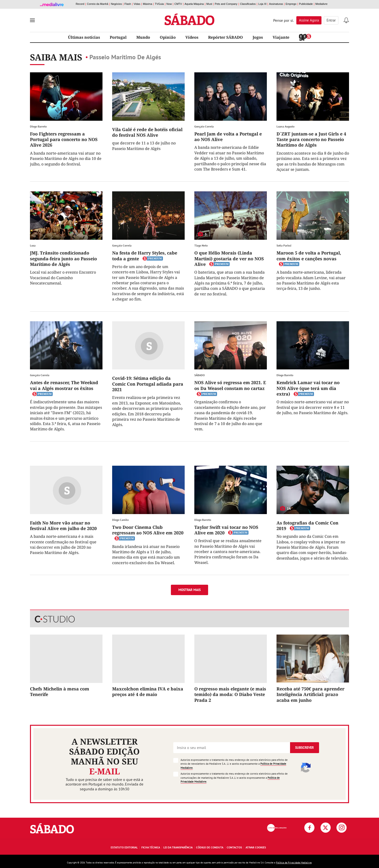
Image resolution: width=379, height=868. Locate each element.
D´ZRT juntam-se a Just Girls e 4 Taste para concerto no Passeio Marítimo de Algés (311, 139)
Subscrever (304, 748)
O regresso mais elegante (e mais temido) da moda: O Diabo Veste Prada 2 (230, 694)
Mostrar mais (189, 590)
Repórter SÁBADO (226, 37)
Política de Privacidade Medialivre (294, 863)
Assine (309, 20)
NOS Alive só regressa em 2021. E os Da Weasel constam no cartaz (230, 385)
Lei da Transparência (178, 847)
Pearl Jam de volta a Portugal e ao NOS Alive (228, 137)
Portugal (118, 37)
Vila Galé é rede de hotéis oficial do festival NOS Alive (147, 132)
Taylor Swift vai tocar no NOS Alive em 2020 (226, 530)
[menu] (32, 20)
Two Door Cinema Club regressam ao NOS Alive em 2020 (148, 530)
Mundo (143, 37)
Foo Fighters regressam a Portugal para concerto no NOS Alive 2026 (64, 139)
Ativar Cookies (256, 847)
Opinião (168, 37)
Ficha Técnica (151, 847)
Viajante (281, 37)
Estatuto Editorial (124, 847)
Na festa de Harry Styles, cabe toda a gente (145, 256)
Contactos (234, 847)
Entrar (331, 20)
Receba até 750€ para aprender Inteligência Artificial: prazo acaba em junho (310, 694)
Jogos (258, 37)
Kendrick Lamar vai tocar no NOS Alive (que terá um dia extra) (308, 388)
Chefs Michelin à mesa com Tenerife (60, 692)
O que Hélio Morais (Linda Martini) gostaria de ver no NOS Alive (229, 258)
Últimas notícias (84, 37)
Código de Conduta (210, 847)
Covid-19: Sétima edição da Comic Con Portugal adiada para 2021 (148, 384)
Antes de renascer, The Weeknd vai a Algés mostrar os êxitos (64, 385)
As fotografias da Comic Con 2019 (307, 526)
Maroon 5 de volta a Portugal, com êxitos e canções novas (309, 256)
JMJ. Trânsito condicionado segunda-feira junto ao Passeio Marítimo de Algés (63, 258)
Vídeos (192, 37)
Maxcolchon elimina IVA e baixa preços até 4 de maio (148, 692)
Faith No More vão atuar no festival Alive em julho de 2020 (63, 526)
